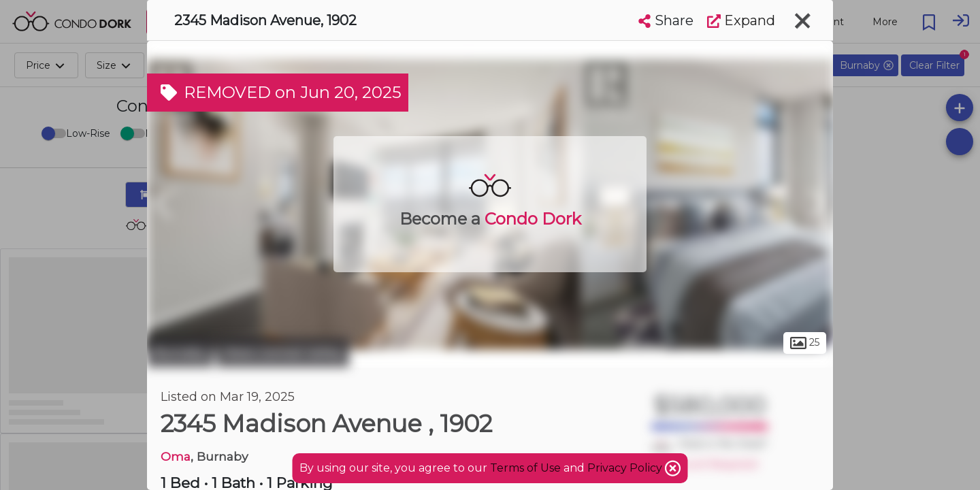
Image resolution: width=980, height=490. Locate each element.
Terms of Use (525, 468)
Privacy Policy (626, 468)
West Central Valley (283, 353)
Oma (176, 456)
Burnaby (180, 353)
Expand (741, 20)
